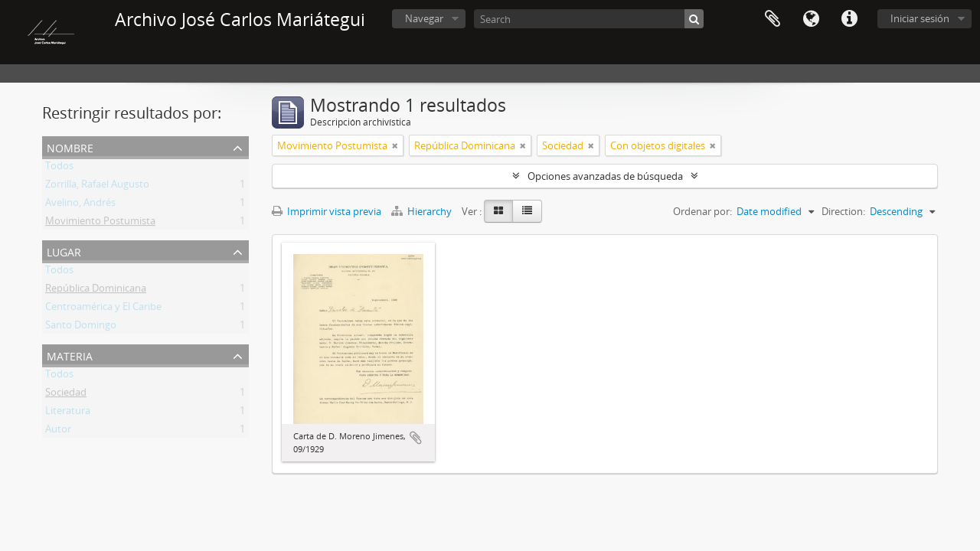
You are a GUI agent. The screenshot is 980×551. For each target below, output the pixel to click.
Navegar (424, 18)
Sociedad (66, 395)
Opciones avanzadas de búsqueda (605, 176)
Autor (58, 432)
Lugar (64, 251)
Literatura (68, 413)
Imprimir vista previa (327, 211)
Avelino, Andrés (80, 205)
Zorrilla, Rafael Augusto (97, 187)
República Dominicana (96, 291)
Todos (59, 168)
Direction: (843, 211)
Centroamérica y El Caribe (103, 309)
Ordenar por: (702, 211)
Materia (70, 355)
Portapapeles (773, 19)
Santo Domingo (81, 328)
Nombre (70, 147)
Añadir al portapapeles (416, 438)
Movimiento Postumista (100, 223)
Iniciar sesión (920, 18)
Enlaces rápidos (849, 19)
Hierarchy (423, 211)
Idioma (811, 19)
